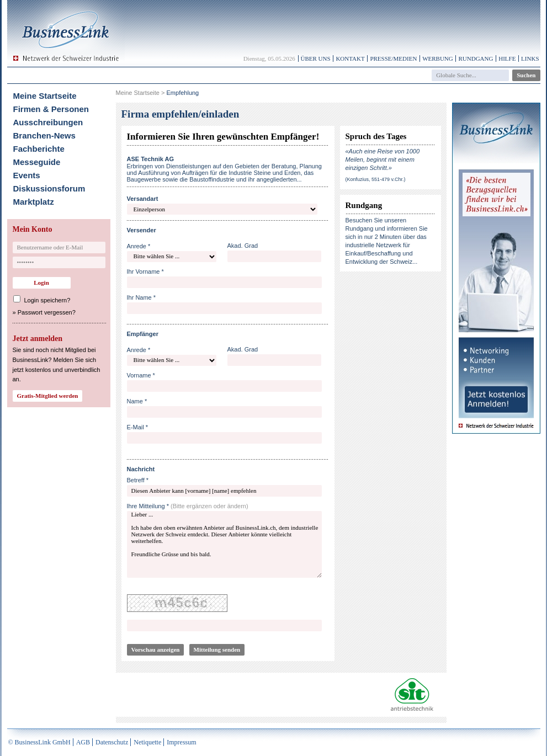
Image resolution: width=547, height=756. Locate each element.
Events (27, 175)
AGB (83, 742)
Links (530, 58)
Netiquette (147, 742)
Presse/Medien (393, 58)
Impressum (181, 742)
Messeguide (37, 162)
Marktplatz (34, 202)
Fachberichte (39, 149)
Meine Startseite (45, 96)
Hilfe (507, 58)
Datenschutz (112, 742)
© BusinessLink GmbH (39, 742)
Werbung (438, 58)
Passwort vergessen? (47, 312)
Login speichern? (47, 300)
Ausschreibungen (48, 122)
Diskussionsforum (49, 188)
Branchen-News (44, 135)
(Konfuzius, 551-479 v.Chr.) (376, 179)
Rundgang (476, 58)
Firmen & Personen (51, 109)
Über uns (316, 58)
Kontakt (350, 58)
